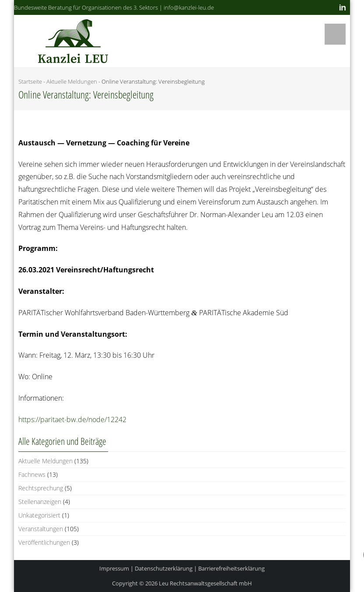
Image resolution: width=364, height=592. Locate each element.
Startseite (30, 81)
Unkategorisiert (39, 515)
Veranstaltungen (41, 529)
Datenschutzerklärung (164, 568)
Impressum (114, 568)
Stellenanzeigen (40, 502)
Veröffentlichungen (44, 542)
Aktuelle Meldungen (72, 81)
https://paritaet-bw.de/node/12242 (72, 419)
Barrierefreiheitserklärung (231, 568)
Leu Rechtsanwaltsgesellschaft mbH (205, 583)
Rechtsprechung (41, 488)
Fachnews (32, 474)
